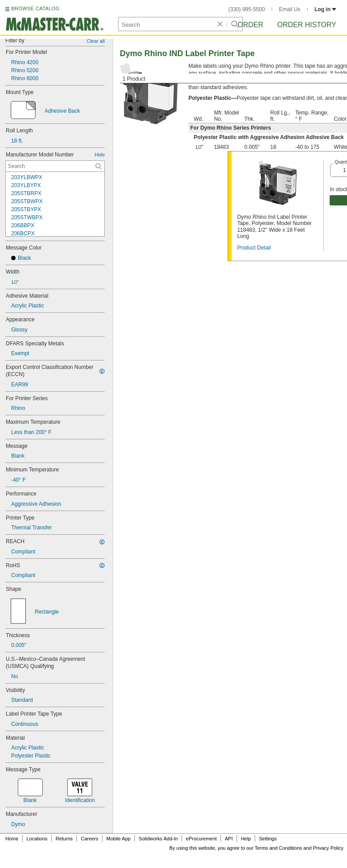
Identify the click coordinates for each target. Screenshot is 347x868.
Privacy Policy (328, 848)
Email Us (290, 9)
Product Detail (254, 248)
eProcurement (202, 839)
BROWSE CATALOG (35, 8)
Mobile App (118, 839)
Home (12, 839)
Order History (307, 25)
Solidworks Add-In (158, 839)
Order (250, 25)
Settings (268, 839)
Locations (37, 839)
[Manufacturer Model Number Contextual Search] (55, 166)
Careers (89, 839)
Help (246, 839)
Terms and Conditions (278, 848)
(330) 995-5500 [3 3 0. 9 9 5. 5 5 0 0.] (247, 9)
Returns (64, 839)
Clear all (96, 41)
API (229, 839)
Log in (325, 9)
